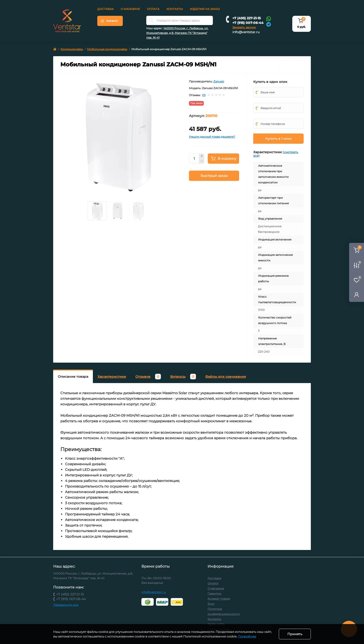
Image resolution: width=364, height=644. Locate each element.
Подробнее (247, 636)
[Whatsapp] (269, 19)
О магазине (130, 9)
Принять (295, 634)
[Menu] (110, 21)
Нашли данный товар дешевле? (212, 137)
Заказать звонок (244, 27)
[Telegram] (269, 24)
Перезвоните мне (66, 605)
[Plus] (202, 156)
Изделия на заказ (205, 9)
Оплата (153, 9)
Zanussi (219, 81)
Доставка (106, 9)
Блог (211, 604)
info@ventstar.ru (246, 32)
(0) (204, 95)
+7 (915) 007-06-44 (248, 23)
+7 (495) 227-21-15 (247, 18)
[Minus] (202, 161)
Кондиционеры (72, 49)
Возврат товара (219, 599)
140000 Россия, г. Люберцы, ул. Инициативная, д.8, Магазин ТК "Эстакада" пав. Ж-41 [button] (177, 33)
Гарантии (214, 594)
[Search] (151, 20)
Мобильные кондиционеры (107, 49)
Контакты (175, 9)
